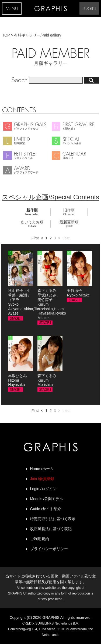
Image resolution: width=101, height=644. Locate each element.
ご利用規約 (40, 539)
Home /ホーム (42, 469)
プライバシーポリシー (49, 549)
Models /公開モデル (47, 499)
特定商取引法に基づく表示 (53, 519)
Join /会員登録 (42, 479)
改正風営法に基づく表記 (51, 529)
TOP (6, 35)
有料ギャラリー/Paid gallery (38, 35)
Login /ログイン (43, 489)
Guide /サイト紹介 (46, 509)
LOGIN (89, 9)
